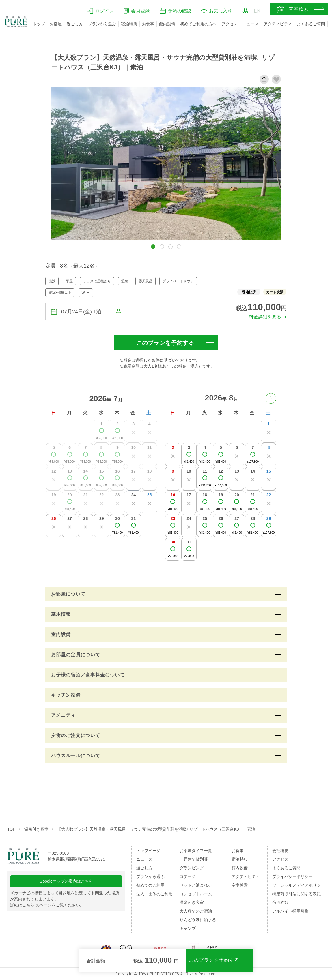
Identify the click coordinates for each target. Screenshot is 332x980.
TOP (11, 829)
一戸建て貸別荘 (194, 859)
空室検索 (240, 885)
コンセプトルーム (196, 894)
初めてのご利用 (150, 885)
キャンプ (188, 928)
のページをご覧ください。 (47, 905)
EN (257, 11)
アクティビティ (278, 24)
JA (245, 11)
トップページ (148, 851)
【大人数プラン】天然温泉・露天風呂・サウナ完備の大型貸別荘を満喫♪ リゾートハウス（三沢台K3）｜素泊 (156, 829)
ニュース (251, 24)
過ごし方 (75, 24)
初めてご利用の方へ (198, 24)
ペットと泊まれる (196, 885)
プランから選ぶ (102, 24)
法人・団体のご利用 (154, 894)
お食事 (148, 24)
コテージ (188, 876)
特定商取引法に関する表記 (296, 894)
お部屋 (56, 24)
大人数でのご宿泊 (196, 911)
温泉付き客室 (36, 829)
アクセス (230, 24)
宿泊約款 (280, 902)
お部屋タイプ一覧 (196, 851)
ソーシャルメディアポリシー (299, 885)
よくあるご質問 (311, 24)
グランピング (192, 868)
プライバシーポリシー (292, 876)
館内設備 (167, 24)
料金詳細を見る (265, 317)
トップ (39, 24)
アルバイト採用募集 (290, 911)
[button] (153, 247)
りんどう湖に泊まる (198, 920)
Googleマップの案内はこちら (66, 881)
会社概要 (280, 851)
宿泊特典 (129, 24)
